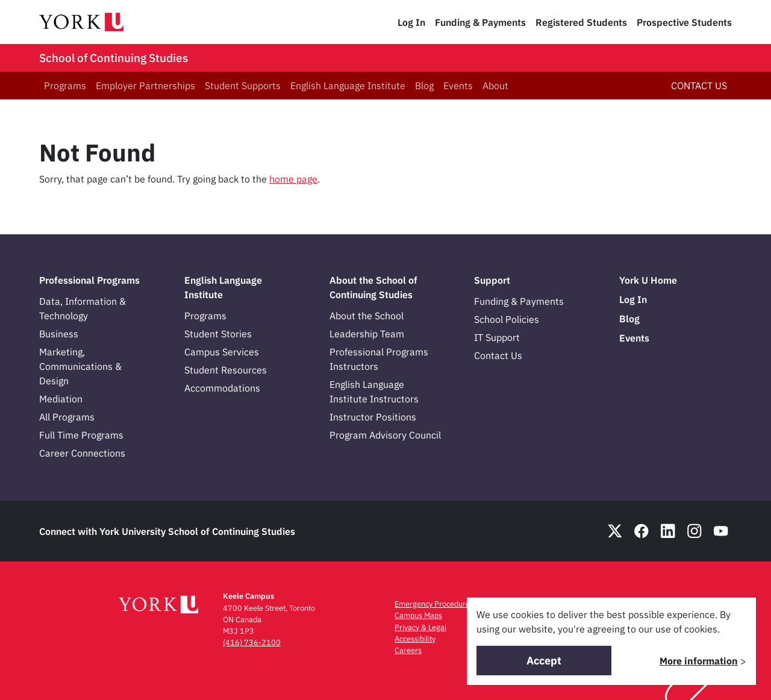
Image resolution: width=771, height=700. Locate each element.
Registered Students (581, 22)
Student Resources (226, 370)
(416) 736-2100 (252, 642)
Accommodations (222, 388)
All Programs (67, 417)
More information (699, 661)
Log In (411, 22)
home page (293, 179)
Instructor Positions (373, 417)
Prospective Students (684, 22)
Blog (424, 86)
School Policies (507, 319)
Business (59, 334)
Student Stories (218, 334)
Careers (408, 650)
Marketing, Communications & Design (80, 366)
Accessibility (415, 639)
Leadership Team (367, 334)
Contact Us (498, 355)
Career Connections (82, 453)
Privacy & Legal (420, 627)
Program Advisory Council (385, 435)
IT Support (497, 337)
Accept (544, 661)
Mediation (61, 399)
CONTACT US (699, 86)
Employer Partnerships (145, 86)
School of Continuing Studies (114, 58)
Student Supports (243, 86)
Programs (65, 86)
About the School (367, 316)
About (495, 86)
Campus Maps (418, 615)
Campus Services (222, 352)
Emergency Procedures (434, 604)
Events (458, 86)
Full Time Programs (81, 435)
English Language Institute (348, 86)
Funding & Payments (480, 22)
